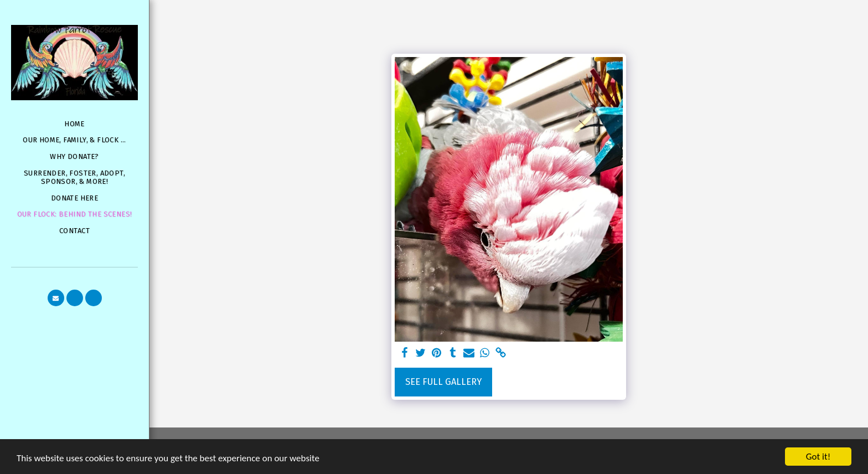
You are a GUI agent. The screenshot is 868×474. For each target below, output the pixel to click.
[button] (56, 298)
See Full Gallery (443, 382)
